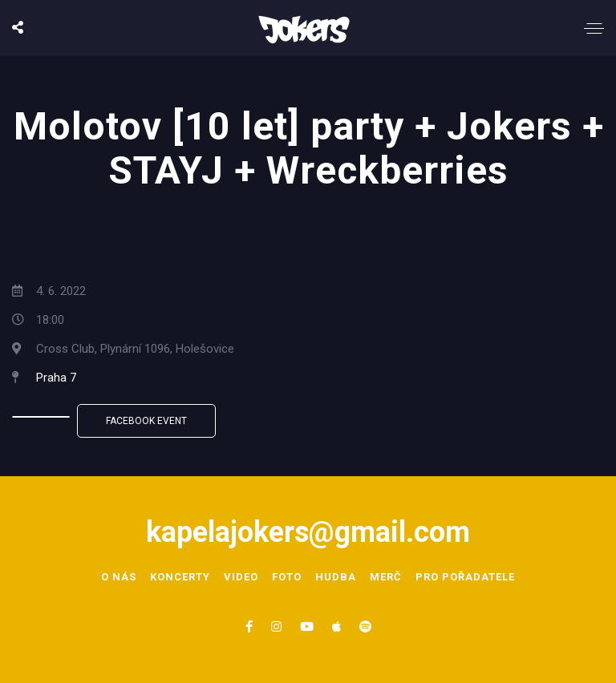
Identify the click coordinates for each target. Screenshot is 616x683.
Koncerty (180, 577)
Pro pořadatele (465, 577)
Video (241, 577)
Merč (386, 577)
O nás (119, 577)
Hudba (336, 577)
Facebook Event (146, 421)
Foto (287, 577)
